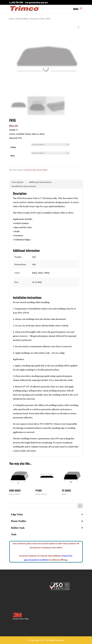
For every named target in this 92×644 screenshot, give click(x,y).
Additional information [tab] (40, 182)
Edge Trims (17, 514)
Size (13, 156)
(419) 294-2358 (17, 2)
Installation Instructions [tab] (24, 186)
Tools (14, 534)
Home (12, 19)
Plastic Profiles (22, 19)
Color (13, 147)
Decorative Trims (37, 19)
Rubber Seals (18, 528)
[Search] (80, 506)
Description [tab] (18, 182)
